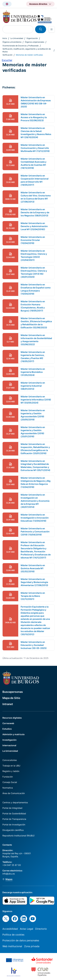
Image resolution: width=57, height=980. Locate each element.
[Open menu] (52, 29)
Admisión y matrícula (13, 734)
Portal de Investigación (14, 825)
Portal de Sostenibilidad (14, 813)
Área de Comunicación (14, 793)
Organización (32, 38)
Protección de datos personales (21, 940)
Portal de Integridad (12, 808)
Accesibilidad (10, 929)
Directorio (41, 929)
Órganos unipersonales (35, 42)
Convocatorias (10, 760)
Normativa (8, 788)
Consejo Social (10, 782)
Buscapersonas (13, 692)
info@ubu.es (9, 874)
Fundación (8, 777)
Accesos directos (38, 4)
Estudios (7, 729)
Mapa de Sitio (11, 698)
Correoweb (8, 723)
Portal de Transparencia (14, 819)
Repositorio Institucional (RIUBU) (18, 836)
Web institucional (12, 946)
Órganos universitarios (12, 42)
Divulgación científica (13, 830)
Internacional (9, 745)
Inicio (5, 38)
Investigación (9, 740)
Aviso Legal (27, 929)
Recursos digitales (12, 718)
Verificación (7, 55)
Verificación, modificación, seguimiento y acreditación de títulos (27, 50)
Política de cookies (13, 935)
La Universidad (17, 38)
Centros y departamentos (15, 802)
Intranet (8, 704)
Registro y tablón (11, 771)
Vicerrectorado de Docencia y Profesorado (21, 46)
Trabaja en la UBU (11, 766)
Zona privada (32, 946)
